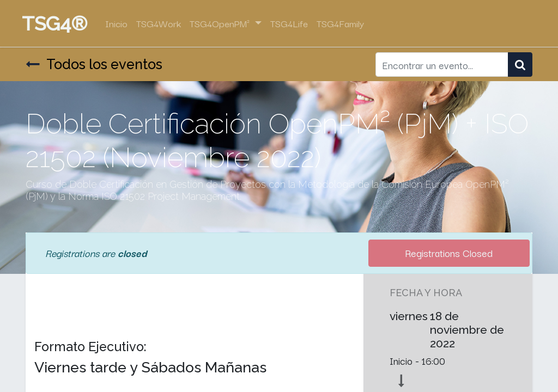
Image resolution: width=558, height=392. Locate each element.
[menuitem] (120, 23)
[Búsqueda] (520, 65)
